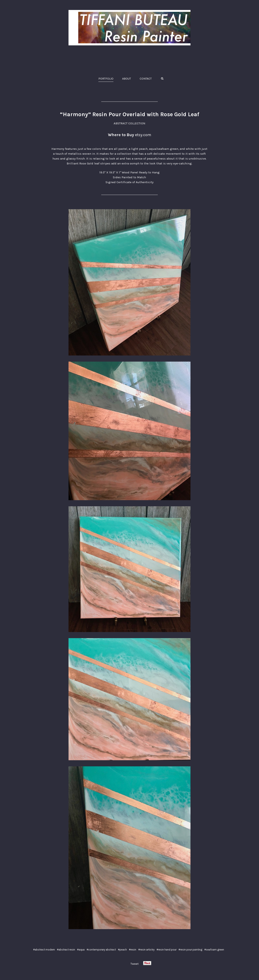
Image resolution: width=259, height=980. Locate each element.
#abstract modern (44, 950)
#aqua (81, 950)
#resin (133, 950)
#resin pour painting (190, 950)
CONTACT (146, 79)
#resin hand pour (166, 950)
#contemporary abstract (101, 950)
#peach (122, 950)
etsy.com (143, 135)
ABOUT (127, 79)
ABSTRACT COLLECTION (129, 123)
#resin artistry (146, 950)
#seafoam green (214, 950)
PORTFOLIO (106, 79)
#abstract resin (66, 950)
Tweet (135, 964)
